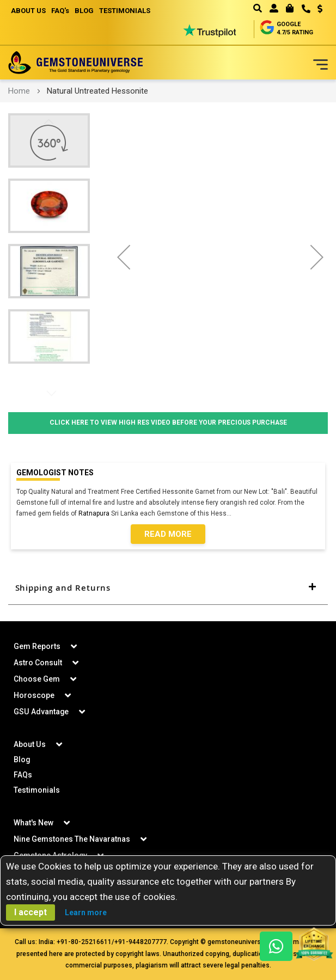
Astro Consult (38, 663)
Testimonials (37, 790)
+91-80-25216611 (84, 942)
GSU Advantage (41, 712)
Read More (168, 534)
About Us (29, 744)
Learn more (86, 912)
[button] (316, 10)
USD (320, 9)
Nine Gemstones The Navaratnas (72, 839)
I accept (30, 912)
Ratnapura (94, 513)
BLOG (84, 11)
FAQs (23, 775)
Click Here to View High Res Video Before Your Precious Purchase (168, 423)
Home (19, 91)
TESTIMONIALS (125, 11)
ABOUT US (28, 11)
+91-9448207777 (140, 942)
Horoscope (34, 695)
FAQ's (60, 11)
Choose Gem (37, 679)
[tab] (168, 588)
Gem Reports (37, 646)
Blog (22, 759)
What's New (33, 823)
